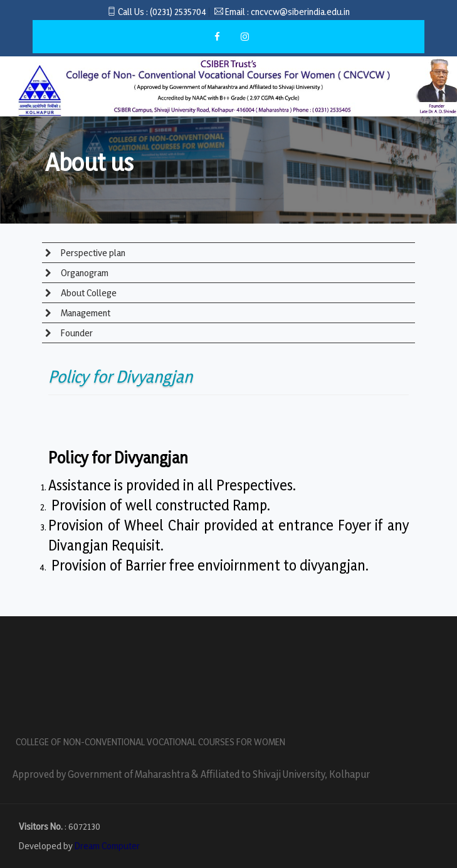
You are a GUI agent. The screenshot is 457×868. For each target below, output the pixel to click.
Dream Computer (107, 846)
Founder (76, 333)
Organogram (84, 273)
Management (85, 313)
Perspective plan (92, 253)
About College (88, 293)
